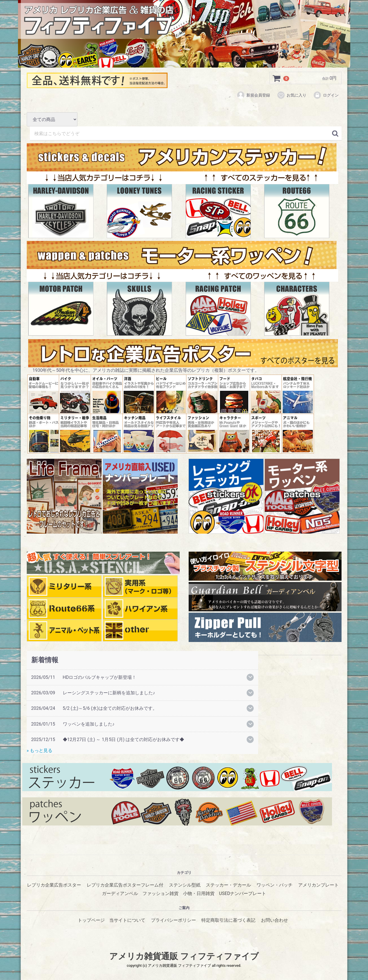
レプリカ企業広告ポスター (54, 885)
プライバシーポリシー (173, 920)
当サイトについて (127, 920)
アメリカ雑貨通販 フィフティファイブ (184, 956)
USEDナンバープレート (243, 894)
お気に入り (292, 95)
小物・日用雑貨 (199, 894)
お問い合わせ (275, 920)
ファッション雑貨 (160, 894)
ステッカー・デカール (228, 885)
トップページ (91, 920)
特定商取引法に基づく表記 (228, 920)
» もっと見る (40, 750)
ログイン (326, 95)
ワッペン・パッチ (275, 885)
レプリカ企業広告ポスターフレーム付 (125, 885)
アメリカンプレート (318, 885)
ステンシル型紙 (185, 885)
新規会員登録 (253, 95)
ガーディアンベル (120, 894)
